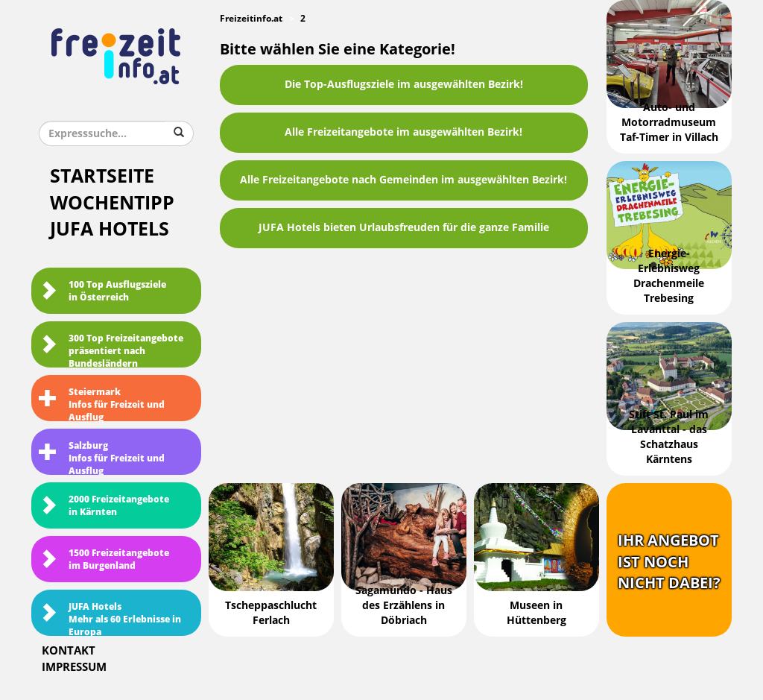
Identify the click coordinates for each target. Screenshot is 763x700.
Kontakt (69, 651)
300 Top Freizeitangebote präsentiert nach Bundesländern (111, 350)
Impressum (74, 667)
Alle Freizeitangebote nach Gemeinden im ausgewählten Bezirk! (403, 180)
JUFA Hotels (110, 229)
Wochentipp (112, 203)
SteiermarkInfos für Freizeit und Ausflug (102, 404)
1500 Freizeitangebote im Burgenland (104, 559)
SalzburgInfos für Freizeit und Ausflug (102, 458)
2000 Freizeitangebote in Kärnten (104, 506)
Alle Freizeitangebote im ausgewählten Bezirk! (403, 132)
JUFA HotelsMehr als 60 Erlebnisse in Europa (110, 619)
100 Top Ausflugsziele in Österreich (102, 291)
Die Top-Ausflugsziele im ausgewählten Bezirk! (404, 85)
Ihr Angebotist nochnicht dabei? (669, 562)
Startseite (102, 176)
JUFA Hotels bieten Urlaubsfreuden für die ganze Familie (404, 228)
